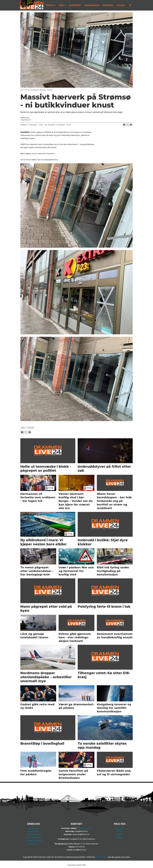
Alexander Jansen (85, 828)
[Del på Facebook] (124, 125)
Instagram (119, 834)
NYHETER (50, 5)
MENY (61, 5)
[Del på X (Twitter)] (127, 125)
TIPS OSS (121, 5)
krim (23, 428)
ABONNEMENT (75, 5)
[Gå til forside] (32, 5)
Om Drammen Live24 (34, 840)
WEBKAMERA (108, 5)
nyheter (31, 428)
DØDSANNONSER (92, 5)
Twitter (119, 831)
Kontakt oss (34, 844)
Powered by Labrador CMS (77, 865)
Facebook (120, 828)
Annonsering (34, 828)
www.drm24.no (101, 857)
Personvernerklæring (34, 837)
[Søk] (130, 5)
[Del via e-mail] (131, 125)
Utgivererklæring (34, 834)
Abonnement (34, 831)
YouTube (119, 837)
